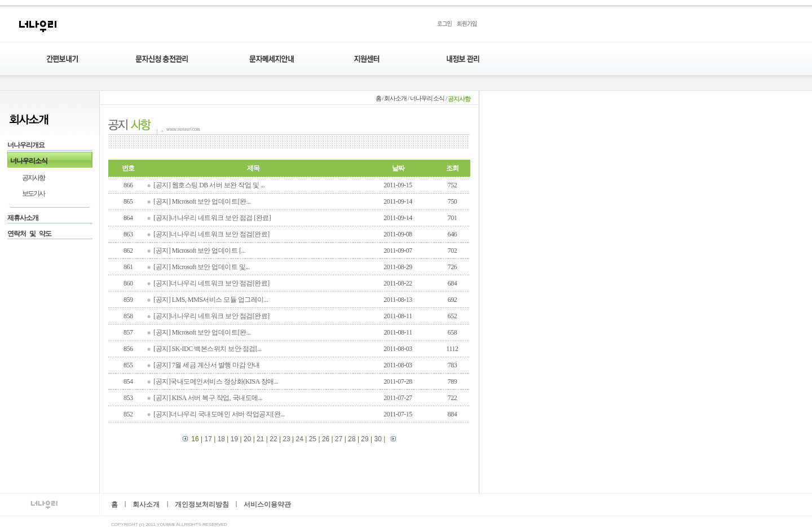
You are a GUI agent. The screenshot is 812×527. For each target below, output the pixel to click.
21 (260, 439)
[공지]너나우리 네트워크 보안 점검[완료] (211, 234)
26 (326, 439)
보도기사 (33, 194)
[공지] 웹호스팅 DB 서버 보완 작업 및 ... (209, 185)
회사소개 (146, 505)
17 (208, 439)
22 (273, 439)
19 (234, 439)
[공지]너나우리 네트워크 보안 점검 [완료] (212, 218)
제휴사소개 (23, 219)
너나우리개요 (26, 145)
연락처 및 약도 (29, 234)
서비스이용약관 (267, 505)
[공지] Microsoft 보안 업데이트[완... (202, 201)
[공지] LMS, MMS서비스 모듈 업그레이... (211, 300)
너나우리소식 (29, 161)
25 (313, 439)
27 (339, 439)
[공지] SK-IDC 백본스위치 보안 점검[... (208, 349)
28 (352, 439)
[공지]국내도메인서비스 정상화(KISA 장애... (216, 381)
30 (378, 439)
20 (247, 439)
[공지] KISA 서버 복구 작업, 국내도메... (208, 398)
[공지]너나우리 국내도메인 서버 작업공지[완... (219, 414)
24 (300, 439)
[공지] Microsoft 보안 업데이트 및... (202, 267)
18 (221, 439)
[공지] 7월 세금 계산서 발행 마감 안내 (207, 365)
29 (365, 439)
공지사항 (33, 178)
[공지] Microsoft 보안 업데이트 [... (199, 251)
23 (286, 439)
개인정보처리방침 (202, 505)
